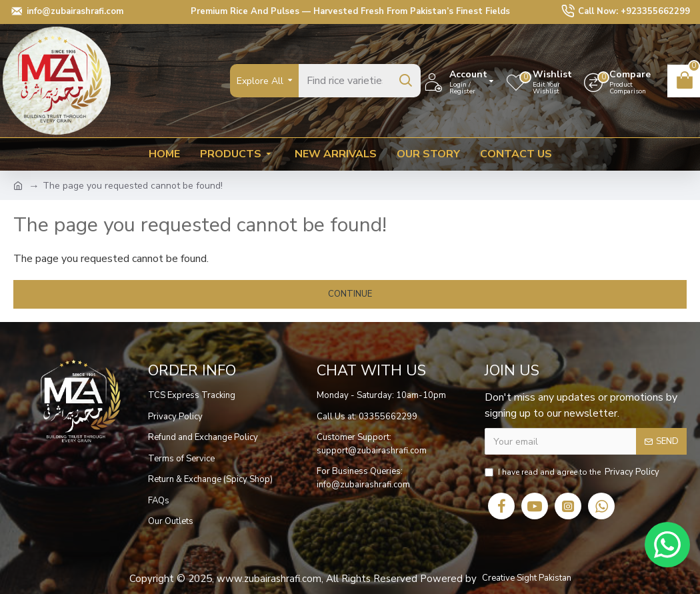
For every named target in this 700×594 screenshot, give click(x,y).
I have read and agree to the (573, 473)
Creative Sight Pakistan (527, 578)
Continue (350, 294)
